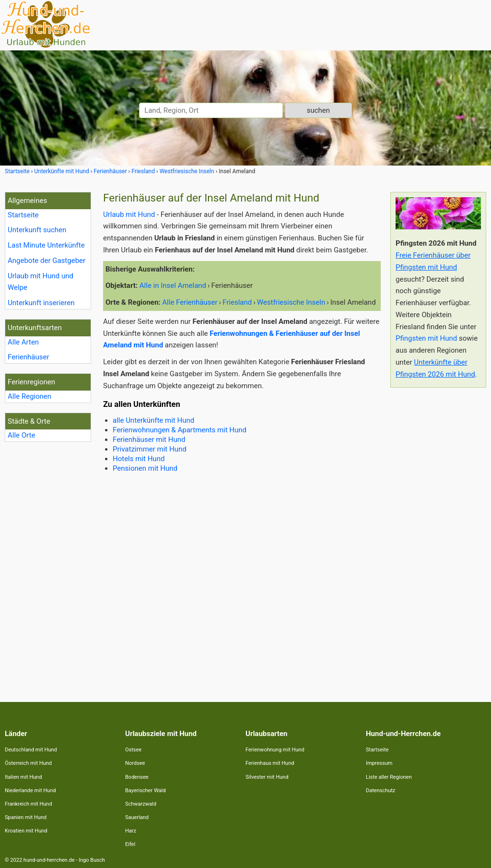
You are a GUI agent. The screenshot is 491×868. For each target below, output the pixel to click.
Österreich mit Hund (28, 763)
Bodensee (137, 777)
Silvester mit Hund (267, 777)
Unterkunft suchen (37, 230)
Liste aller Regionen (389, 777)
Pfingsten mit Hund (426, 338)
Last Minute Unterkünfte (46, 245)
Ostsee (133, 750)
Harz (131, 831)
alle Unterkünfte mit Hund (153, 420)
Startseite (23, 215)
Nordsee (135, 763)
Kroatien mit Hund (26, 831)
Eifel (130, 844)
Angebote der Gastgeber (47, 261)
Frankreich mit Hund (29, 804)
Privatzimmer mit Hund (150, 449)
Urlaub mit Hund (129, 214)
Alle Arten (23, 342)
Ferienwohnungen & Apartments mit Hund (180, 430)
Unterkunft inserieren (41, 303)
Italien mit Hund (23, 777)
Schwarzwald (141, 804)
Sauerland (137, 817)
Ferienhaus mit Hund (270, 763)
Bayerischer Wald (145, 791)
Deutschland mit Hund (31, 750)
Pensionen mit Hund (145, 468)
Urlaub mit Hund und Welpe (41, 282)
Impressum (379, 763)
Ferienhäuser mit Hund (149, 440)
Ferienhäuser (29, 357)
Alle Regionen (29, 396)
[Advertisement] (438, 539)
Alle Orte (21, 435)
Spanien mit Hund (26, 817)
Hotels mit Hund (139, 459)
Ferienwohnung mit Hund (275, 750)
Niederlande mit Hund (30, 791)
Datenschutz (380, 791)
